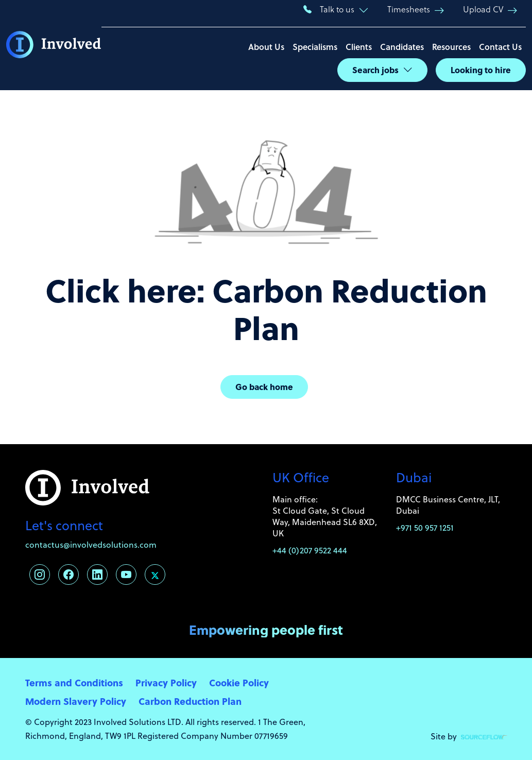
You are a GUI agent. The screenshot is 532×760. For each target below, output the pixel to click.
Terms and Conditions (74, 682)
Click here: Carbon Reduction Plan (266, 308)
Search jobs (375, 70)
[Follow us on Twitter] (155, 575)
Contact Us (500, 47)
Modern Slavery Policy (76, 701)
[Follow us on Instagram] (40, 575)
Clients (359, 47)
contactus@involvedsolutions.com (91, 545)
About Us (266, 47)
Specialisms (315, 47)
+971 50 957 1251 (425, 528)
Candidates (402, 47)
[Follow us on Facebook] (68, 575)
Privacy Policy (166, 682)
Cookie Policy (239, 682)
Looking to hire (481, 70)
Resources (451, 47)
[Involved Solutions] (54, 45)
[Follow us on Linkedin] (97, 575)
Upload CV (483, 9)
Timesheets (409, 9)
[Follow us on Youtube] (126, 575)
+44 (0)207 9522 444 (310, 550)
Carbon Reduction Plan (190, 701)
